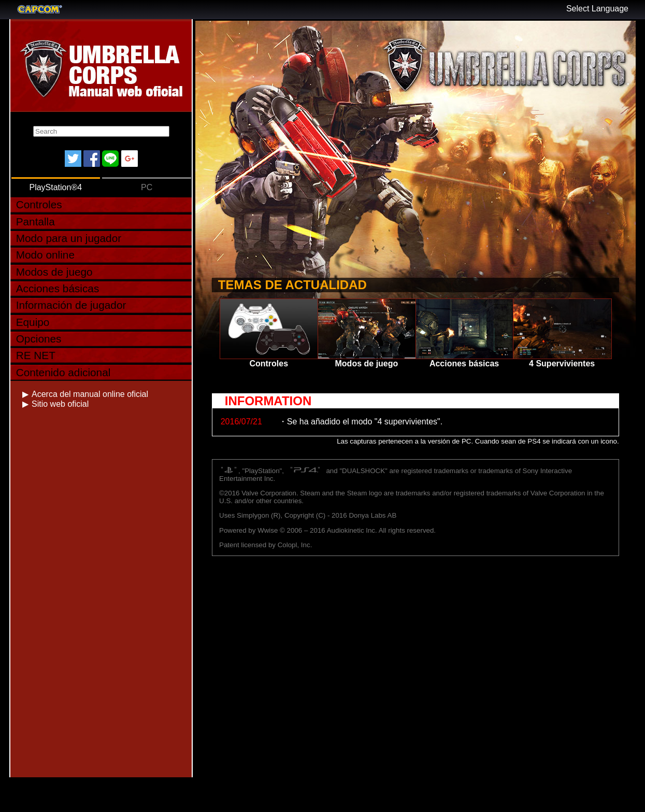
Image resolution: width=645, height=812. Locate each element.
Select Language (597, 9)
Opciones (39, 339)
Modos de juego (54, 272)
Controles (39, 204)
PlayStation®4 (55, 187)
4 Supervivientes (562, 333)
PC (147, 187)
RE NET (36, 355)
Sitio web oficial (60, 404)
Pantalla (35, 222)
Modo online (45, 255)
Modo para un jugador (69, 238)
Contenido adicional (63, 372)
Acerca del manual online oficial (90, 394)
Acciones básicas (58, 288)
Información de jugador (71, 305)
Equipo (33, 322)
